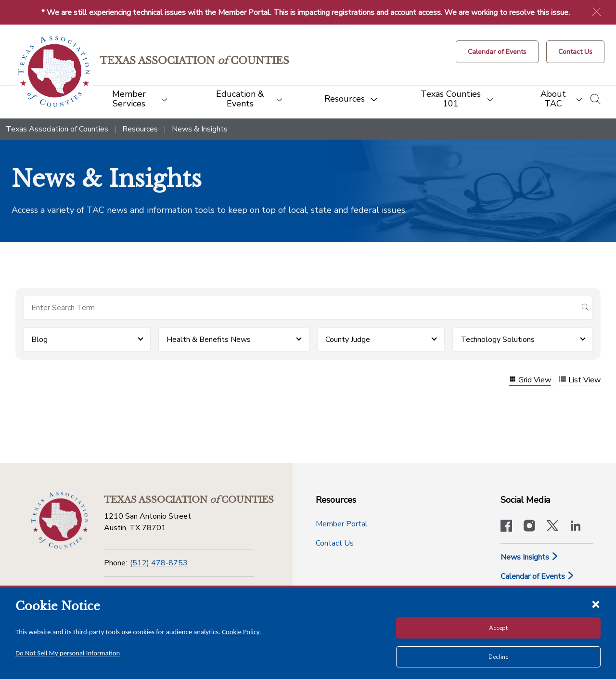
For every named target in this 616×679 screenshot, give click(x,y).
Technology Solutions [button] (498, 339)
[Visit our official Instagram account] (529, 527)
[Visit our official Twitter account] (552, 527)
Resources (140, 129)
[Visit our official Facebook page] (506, 527)
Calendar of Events (538, 576)
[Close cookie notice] (596, 604)
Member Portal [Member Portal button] (342, 524)
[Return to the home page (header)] (54, 72)
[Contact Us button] (575, 52)
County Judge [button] (348, 339)
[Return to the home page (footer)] (60, 521)
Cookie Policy (241, 632)
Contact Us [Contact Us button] (335, 543)
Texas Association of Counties (57, 129)
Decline (498, 657)
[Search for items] (300, 308)
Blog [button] (39, 339)
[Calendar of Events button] (497, 52)
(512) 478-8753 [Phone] (159, 563)
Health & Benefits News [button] (209, 339)
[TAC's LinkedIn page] (576, 527)
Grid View (530, 380)
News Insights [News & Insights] (530, 557)
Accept (498, 628)
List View (580, 380)
